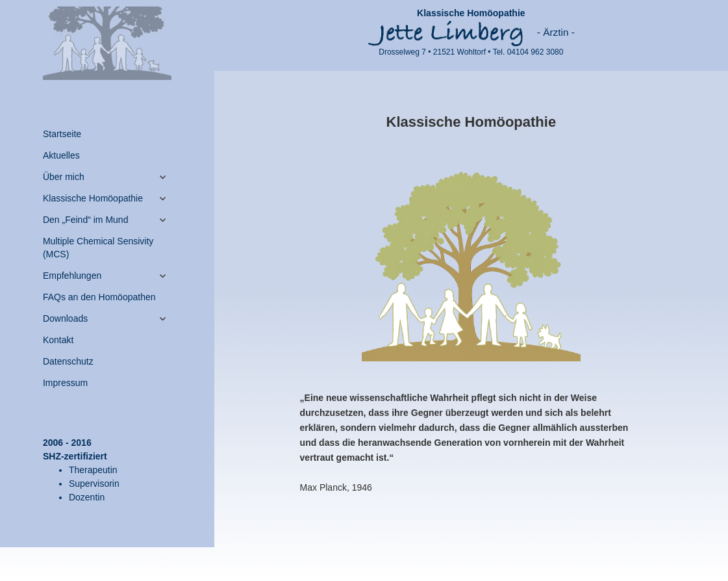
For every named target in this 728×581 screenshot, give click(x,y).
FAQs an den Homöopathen (99, 297)
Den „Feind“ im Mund (86, 220)
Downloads (65, 318)
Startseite (62, 134)
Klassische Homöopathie (93, 198)
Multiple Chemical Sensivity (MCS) (98, 248)
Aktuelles (61, 155)
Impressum (65, 383)
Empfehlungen (72, 276)
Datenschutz (68, 361)
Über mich (64, 177)
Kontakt (58, 340)
